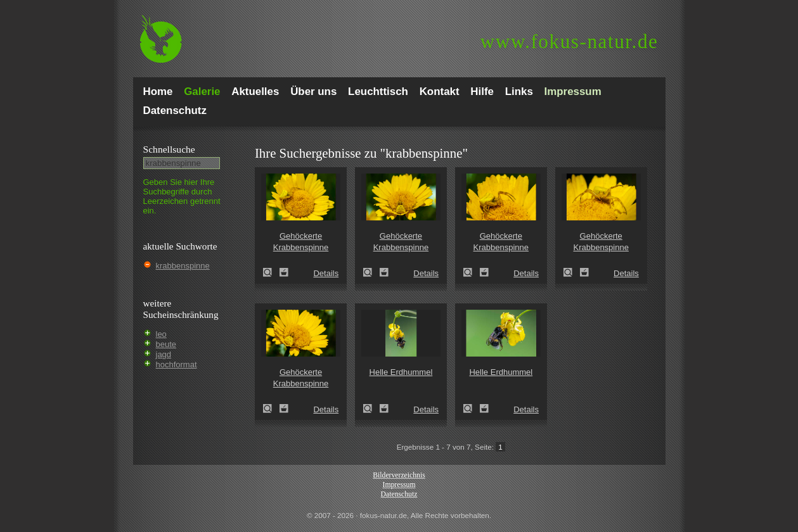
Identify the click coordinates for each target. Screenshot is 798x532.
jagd (164, 354)
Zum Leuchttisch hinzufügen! (284, 272)
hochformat (177, 364)
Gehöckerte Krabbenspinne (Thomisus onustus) (271, 272)
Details (326, 273)
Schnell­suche (169, 149)
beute (166, 344)
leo (161, 334)
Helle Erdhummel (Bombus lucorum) (371, 408)
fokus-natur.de (570, 41)
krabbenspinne (183, 266)
